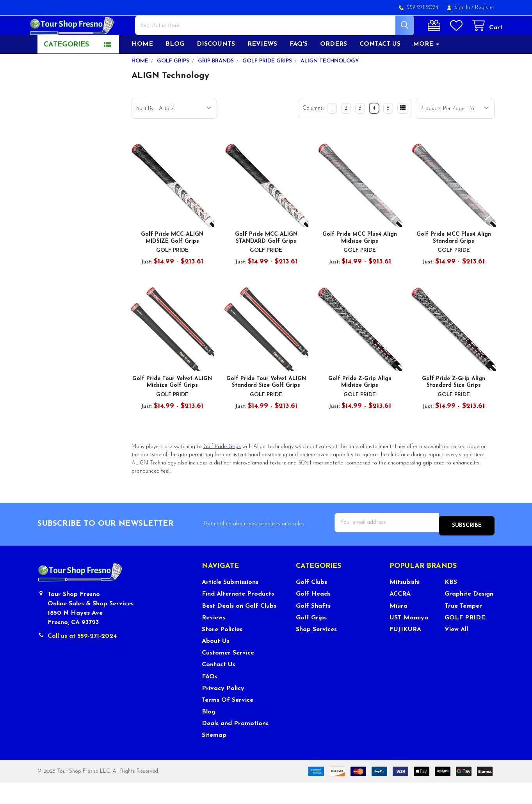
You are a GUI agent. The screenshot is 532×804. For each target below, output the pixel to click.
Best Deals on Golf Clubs (239, 628)
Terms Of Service (228, 722)
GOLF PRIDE (465, 640)
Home (142, 69)
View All (456, 651)
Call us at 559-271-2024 (82, 658)
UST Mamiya (409, 640)
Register (485, 8)
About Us (216, 663)
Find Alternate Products (238, 616)
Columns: (313, 133)
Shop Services (316, 651)
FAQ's (299, 69)
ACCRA (400, 616)
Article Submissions (230, 604)
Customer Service (228, 675)
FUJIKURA (405, 651)
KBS (451, 604)
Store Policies (222, 651)
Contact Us (219, 687)
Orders (334, 69)
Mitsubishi (405, 604)
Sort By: (145, 134)
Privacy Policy (223, 710)
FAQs (210, 698)
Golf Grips (311, 640)
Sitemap (214, 757)
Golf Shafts (313, 628)
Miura (399, 628)
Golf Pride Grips (222, 472)
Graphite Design (469, 616)
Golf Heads (313, 616)
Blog (175, 69)
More (426, 69)
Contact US (380, 69)
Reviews (262, 69)
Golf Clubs (311, 604)
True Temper (463, 628)
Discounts (216, 69)
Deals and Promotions (235, 745)
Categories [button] (66, 70)
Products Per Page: (443, 134)
